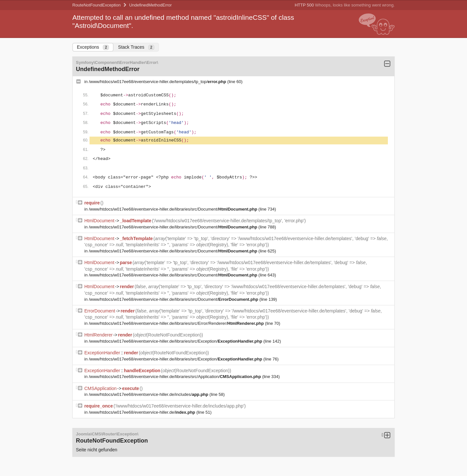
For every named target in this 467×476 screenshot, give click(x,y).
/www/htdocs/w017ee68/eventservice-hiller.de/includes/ (149, 394)
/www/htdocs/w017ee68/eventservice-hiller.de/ (143, 412)
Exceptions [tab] (93, 47)
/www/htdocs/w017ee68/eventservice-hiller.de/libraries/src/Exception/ (176, 341)
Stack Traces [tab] (136, 47)
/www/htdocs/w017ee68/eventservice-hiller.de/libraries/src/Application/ (176, 377)
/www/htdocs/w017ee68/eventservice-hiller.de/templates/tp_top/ (158, 82)
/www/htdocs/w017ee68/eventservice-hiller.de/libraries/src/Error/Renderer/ (177, 323)
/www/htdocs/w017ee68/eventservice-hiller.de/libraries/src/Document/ (174, 209)
